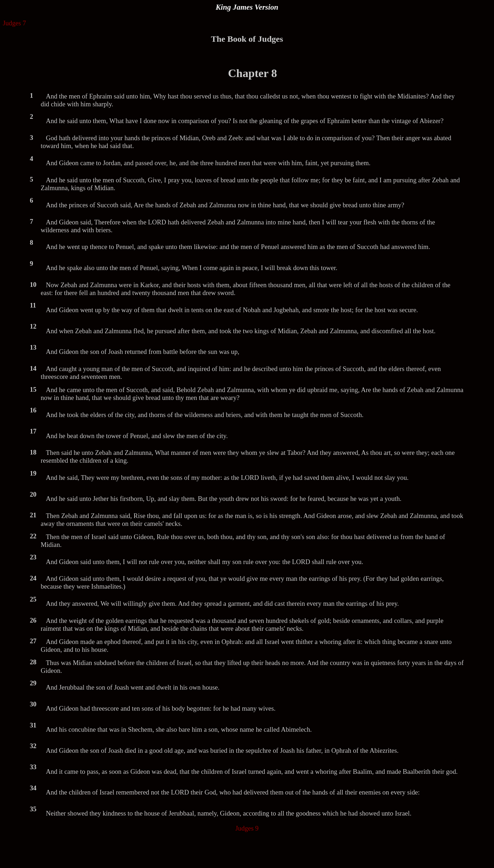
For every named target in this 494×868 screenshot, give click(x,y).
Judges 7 (14, 23)
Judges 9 (247, 828)
